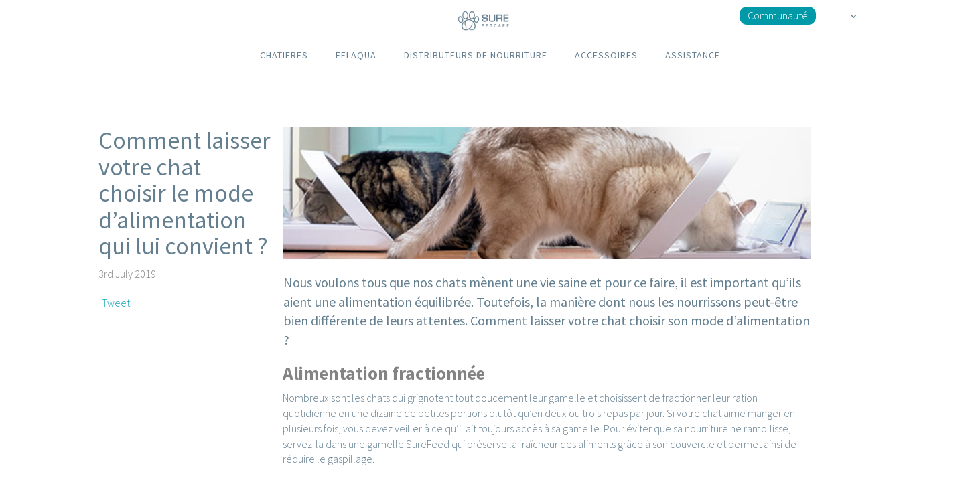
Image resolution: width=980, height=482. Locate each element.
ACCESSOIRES (606, 55)
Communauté (778, 15)
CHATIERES (284, 55)
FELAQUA (356, 55)
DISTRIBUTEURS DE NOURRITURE (476, 55)
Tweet (116, 303)
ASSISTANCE (693, 55)
